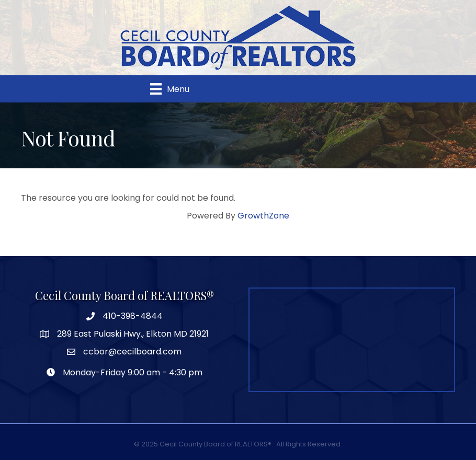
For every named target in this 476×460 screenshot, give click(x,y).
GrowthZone (263, 216)
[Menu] (170, 89)
